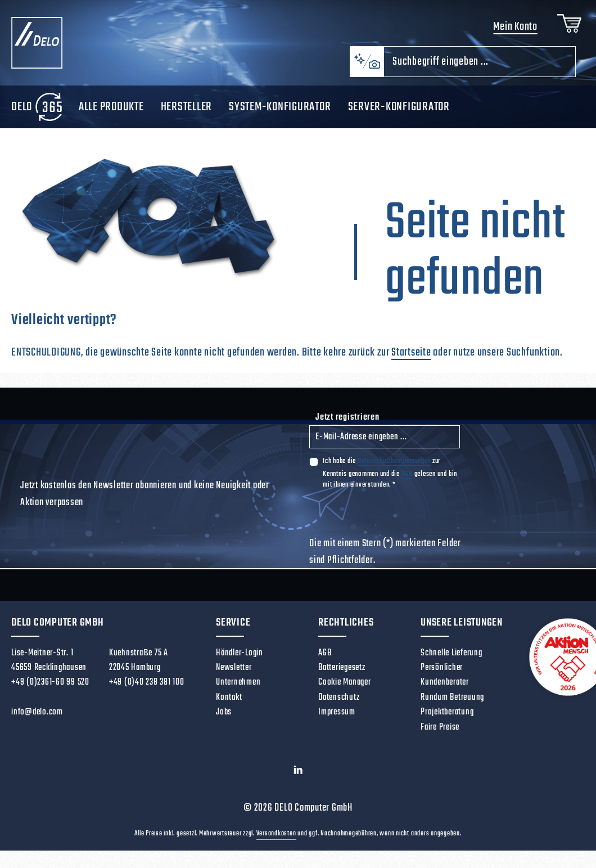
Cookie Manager (345, 682)
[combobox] (480, 62)
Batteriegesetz (342, 667)
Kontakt (229, 697)
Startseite (411, 352)
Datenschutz (339, 697)
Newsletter (234, 667)
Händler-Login (240, 653)
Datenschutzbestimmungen (394, 461)
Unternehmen (238, 682)
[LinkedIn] (298, 772)
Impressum (337, 712)
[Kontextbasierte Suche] (367, 62)
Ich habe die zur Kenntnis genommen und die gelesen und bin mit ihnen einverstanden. (390, 473)
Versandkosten (276, 834)
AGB (407, 474)
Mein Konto (515, 27)
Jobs (224, 712)
